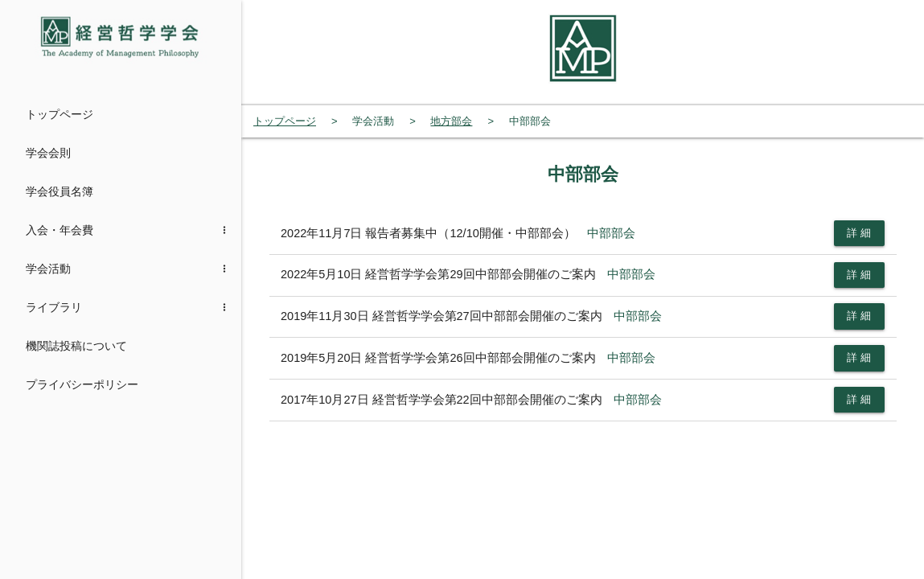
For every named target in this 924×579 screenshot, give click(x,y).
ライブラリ (54, 307)
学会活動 (48, 269)
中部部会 (611, 233)
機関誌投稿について (76, 346)
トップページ (60, 114)
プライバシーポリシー (82, 384)
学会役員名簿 (60, 191)
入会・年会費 (60, 230)
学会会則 (48, 153)
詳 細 (859, 233)
